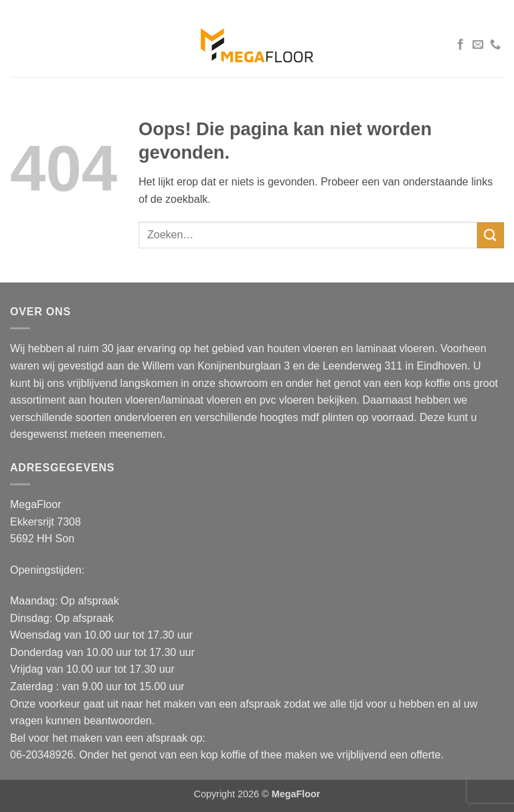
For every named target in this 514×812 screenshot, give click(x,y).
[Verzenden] (491, 235)
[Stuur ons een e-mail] (478, 45)
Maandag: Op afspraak (65, 601)
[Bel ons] (495, 45)
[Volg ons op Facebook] (460, 45)
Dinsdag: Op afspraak (62, 618)
